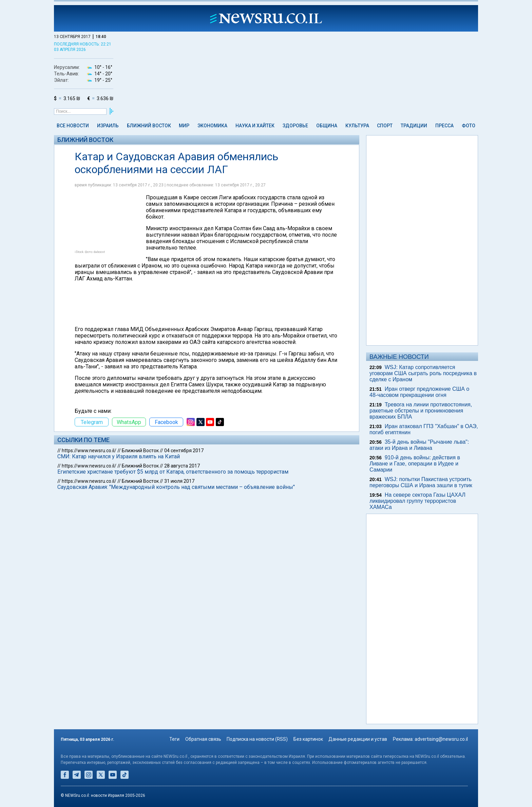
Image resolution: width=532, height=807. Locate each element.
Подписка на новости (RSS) (257, 739)
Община (327, 126)
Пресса (444, 126)
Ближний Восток (149, 126)
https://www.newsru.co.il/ (89, 451)
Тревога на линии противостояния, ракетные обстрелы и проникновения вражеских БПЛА (421, 411)
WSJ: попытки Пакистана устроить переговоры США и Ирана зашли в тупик (421, 482)
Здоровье (295, 126)
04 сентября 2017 (184, 451)
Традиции (414, 126)
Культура (357, 126)
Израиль (108, 126)
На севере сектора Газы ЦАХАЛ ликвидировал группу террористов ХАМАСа (417, 501)
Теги (174, 739)
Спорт (385, 126)
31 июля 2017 (179, 481)
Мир (184, 126)
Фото (469, 126)
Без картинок (308, 739)
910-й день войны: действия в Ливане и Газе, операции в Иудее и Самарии (415, 464)
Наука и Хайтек (255, 126)
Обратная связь (203, 739)
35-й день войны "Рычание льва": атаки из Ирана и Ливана (419, 445)
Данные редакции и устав (358, 739)
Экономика (212, 126)
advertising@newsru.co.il (441, 739)
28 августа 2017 (182, 466)
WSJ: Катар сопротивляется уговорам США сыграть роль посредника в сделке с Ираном (423, 373)
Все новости (73, 126)
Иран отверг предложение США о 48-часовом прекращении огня (419, 392)
